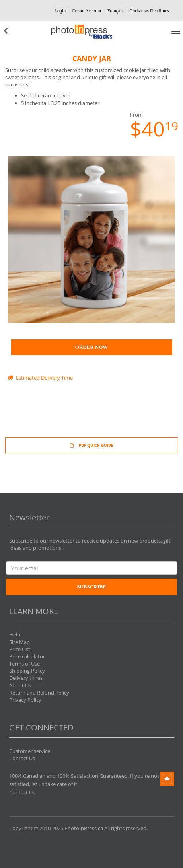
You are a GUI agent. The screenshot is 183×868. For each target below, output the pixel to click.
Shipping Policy (27, 671)
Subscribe (91, 587)
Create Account (86, 11)
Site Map (19, 642)
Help (15, 634)
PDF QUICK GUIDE (92, 445)
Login (60, 11)
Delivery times (26, 678)
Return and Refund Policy (39, 693)
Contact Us (22, 758)
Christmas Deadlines (149, 11)
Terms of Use (24, 664)
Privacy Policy (25, 700)
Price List (20, 649)
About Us (20, 685)
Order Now (92, 347)
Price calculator (27, 656)
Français (116, 11)
